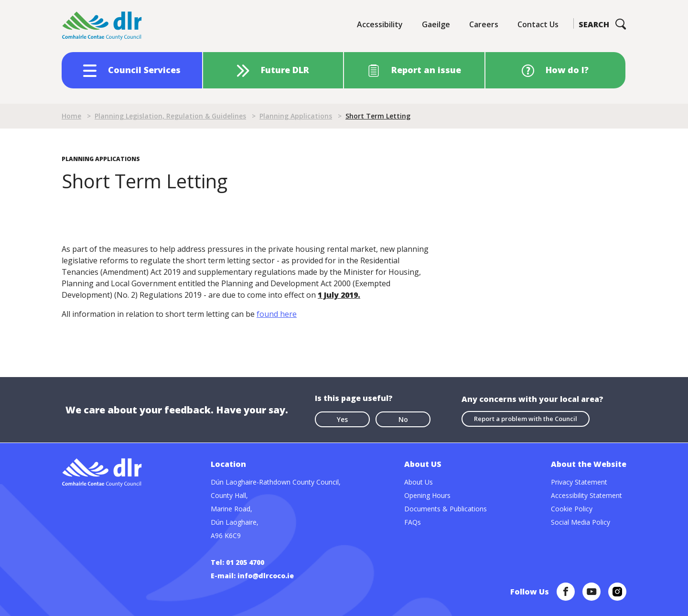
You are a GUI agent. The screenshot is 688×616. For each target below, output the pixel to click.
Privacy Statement (579, 482)
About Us (419, 482)
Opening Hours (427, 495)
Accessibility (380, 24)
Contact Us (538, 24)
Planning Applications (296, 116)
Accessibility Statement (586, 495)
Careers (484, 24)
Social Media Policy (580, 522)
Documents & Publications (446, 509)
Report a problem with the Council (526, 419)
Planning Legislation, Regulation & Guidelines (170, 116)
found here (277, 314)
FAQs (413, 522)
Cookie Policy (572, 509)
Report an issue (426, 70)
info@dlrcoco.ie (266, 576)
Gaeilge (436, 24)
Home (71, 116)
